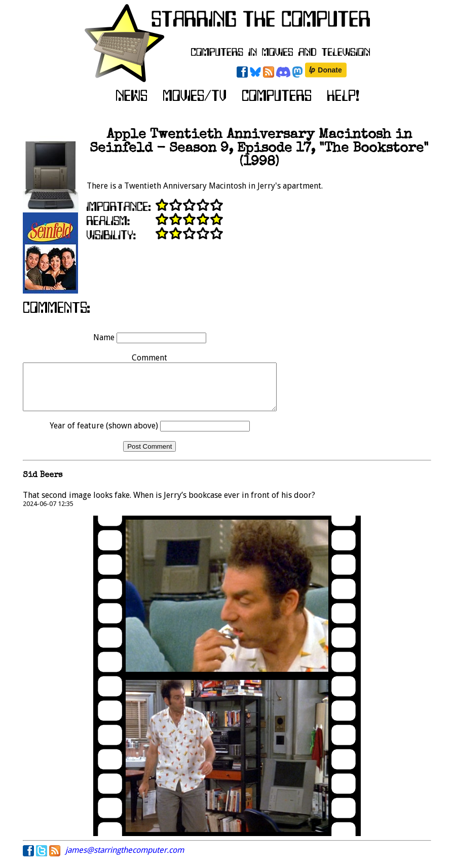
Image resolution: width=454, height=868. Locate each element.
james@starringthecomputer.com (125, 859)
